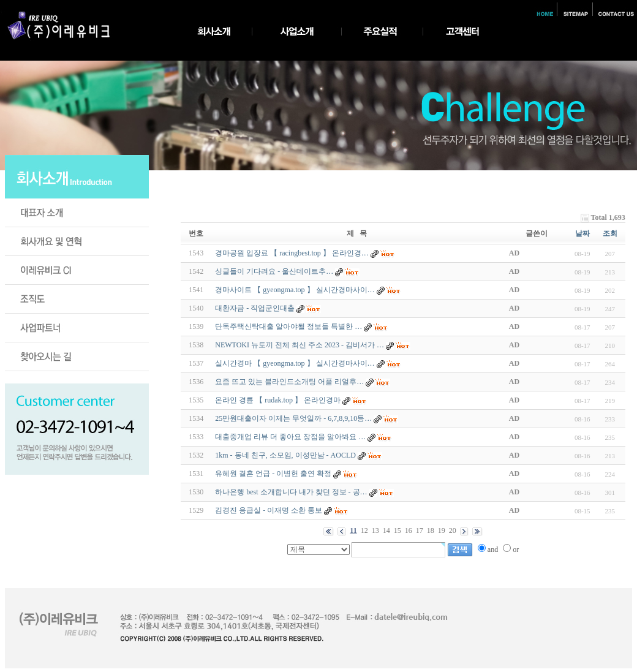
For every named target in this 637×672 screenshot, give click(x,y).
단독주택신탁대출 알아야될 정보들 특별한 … (288, 327)
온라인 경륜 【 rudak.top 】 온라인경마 (278, 400)
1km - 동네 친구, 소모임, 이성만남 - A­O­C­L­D (285, 455)
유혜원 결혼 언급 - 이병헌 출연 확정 (273, 474)
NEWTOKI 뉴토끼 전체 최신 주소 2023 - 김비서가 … (300, 345)
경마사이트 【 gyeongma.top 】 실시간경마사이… (295, 290)
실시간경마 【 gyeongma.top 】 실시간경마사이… (295, 363)
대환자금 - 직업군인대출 (255, 308)
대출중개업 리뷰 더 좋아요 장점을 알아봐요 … (290, 437)
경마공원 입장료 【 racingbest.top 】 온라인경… (292, 253)
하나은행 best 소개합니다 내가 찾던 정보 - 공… (291, 492)
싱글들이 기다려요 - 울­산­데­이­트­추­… (274, 271)
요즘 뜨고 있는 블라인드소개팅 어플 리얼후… (289, 382)
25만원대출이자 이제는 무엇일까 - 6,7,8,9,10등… (293, 418)
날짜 (582, 233)
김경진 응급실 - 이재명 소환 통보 (269, 510)
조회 (610, 233)
